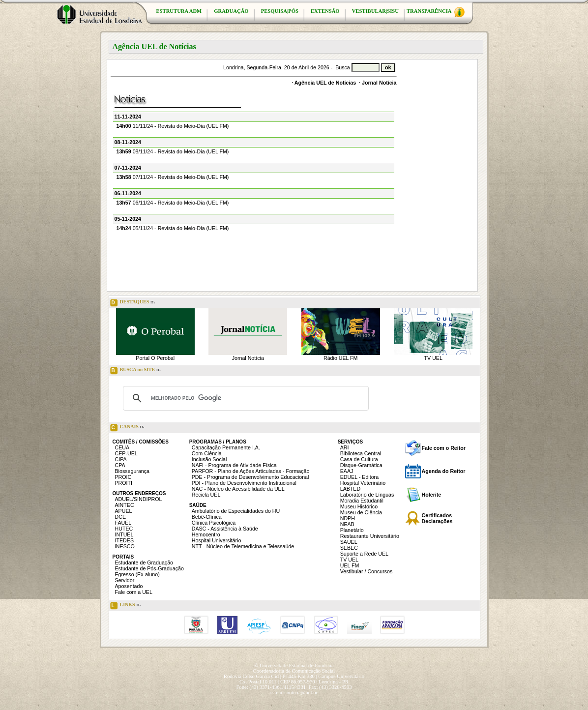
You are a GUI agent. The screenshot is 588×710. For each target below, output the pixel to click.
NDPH (348, 518)
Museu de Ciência (361, 512)
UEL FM (350, 565)
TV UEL (433, 358)
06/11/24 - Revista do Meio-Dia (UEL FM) (173, 203)
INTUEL (124, 534)
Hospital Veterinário (363, 483)
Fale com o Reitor (444, 448)
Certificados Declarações (437, 518)
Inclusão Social (209, 459)
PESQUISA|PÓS (280, 11)
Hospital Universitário (217, 540)
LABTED (350, 489)
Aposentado (129, 586)
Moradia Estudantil (362, 501)
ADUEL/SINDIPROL (139, 499)
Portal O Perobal (155, 358)
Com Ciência (207, 453)
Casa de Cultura (359, 459)
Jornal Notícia (379, 83)
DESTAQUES (133, 303)
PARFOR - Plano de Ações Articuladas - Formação (251, 471)
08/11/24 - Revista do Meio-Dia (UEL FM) (173, 151)
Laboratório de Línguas (367, 495)
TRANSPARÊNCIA (436, 12)
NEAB (347, 524)
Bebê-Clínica (207, 517)
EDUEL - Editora (359, 477)
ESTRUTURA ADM (179, 11)
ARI (345, 447)
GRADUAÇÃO (231, 11)
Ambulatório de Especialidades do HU (236, 511)
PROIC (123, 477)
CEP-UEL (126, 453)
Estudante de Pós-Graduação (149, 568)
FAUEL (123, 523)
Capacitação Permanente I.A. (226, 447)
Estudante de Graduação (144, 562)
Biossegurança (132, 471)
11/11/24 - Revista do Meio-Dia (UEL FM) (173, 126)
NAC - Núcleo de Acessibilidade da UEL (238, 489)
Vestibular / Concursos (367, 571)
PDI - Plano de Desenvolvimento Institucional (244, 483)
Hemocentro (206, 534)
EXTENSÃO (325, 11)
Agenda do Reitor (444, 471)
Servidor (125, 580)
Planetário (352, 530)
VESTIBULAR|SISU (375, 11)
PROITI (124, 483)
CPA (120, 465)
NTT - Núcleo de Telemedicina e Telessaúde (243, 546)
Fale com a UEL (134, 592)
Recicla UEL (206, 495)
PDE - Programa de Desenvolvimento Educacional (250, 477)
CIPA (121, 459)
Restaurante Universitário (370, 536)
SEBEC (349, 548)
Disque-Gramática (361, 465)
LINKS (126, 606)
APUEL (124, 511)
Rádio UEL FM (340, 358)
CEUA (122, 447)
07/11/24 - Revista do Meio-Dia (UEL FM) (173, 177)
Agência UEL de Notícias (325, 83)
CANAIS (127, 428)
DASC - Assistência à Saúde (225, 529)
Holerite (432, 495)
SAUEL (349, 542)
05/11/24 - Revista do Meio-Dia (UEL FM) (173, 228)
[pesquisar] (244, 398)
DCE (121, 517)
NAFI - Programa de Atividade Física (234, 465)
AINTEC (125, 505)
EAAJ (347, 471)
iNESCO (125, 546)
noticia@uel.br (302, 693)
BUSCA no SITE (135, 371)
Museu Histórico (359, 506)
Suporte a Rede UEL (364, 554)
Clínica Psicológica (214, 523)
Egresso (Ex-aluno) (137, 574)
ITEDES (125, 540)
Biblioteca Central (361, 453)
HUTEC (124, 529)
